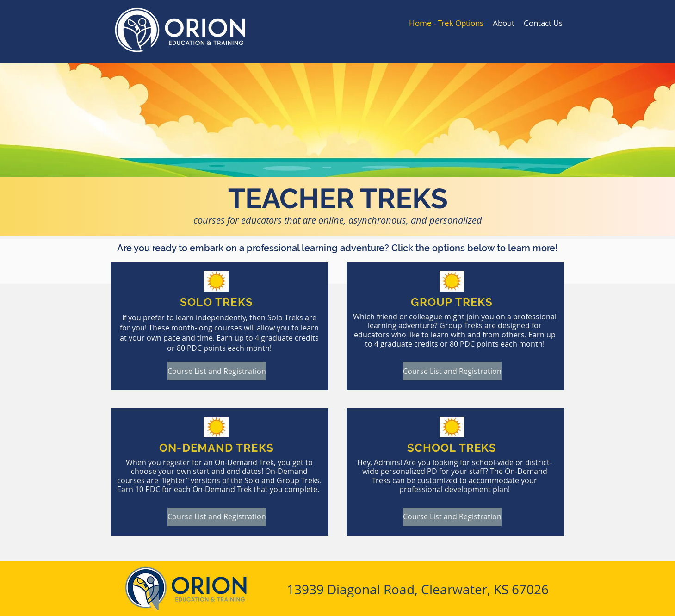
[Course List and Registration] (217, 371)
